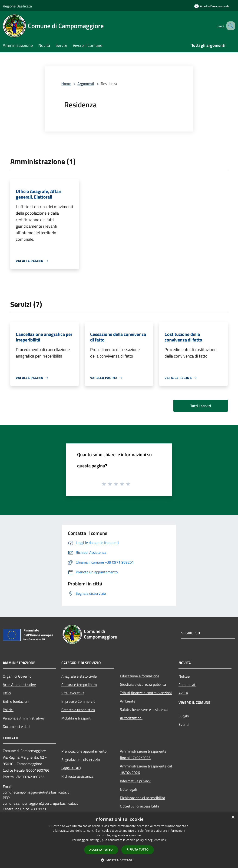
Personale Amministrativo (23, 718)
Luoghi (184, 716)
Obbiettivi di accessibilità (140, 806)
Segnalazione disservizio (81, 760)
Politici (8, 710)
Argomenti (86, 84)
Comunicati (187, 685)
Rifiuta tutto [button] (138, 849)
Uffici (7, 693)
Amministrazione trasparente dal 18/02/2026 (146, 769)
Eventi (184, 724)
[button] (119, 860)
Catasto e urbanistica (78, 710)
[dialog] (119, 840)
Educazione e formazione (140, 676)
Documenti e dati (16, 726)
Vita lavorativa (73, 693)
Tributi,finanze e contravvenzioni (146, 693)
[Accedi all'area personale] (212, 6)
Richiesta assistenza (77, 776)
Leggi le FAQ (71, 768)
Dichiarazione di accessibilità (142, 798)
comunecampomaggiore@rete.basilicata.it (36, 792)
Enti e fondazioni (16, 701)
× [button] (233, 817)
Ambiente (128, 701)
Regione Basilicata (17, 6)
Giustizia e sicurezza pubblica (143, 684)
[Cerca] (230, 26)
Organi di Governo (17, 676)
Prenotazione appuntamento (84, 751)
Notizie (184, 676)
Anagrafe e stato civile (79, 676)
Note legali (128, 789)
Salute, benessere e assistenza (144, 709)
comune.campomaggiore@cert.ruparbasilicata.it (40, 803)
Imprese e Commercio (78, 701)
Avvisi (183, 693)
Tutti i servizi (201, 406)
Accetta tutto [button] (101, 850)
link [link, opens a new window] (164, 840)
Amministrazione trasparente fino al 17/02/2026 (143, 754)
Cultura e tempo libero (79, 685)
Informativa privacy (135, 781)
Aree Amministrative (19, 685)
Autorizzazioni (131, 718)
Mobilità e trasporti (76, 718)
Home (66, 84)
